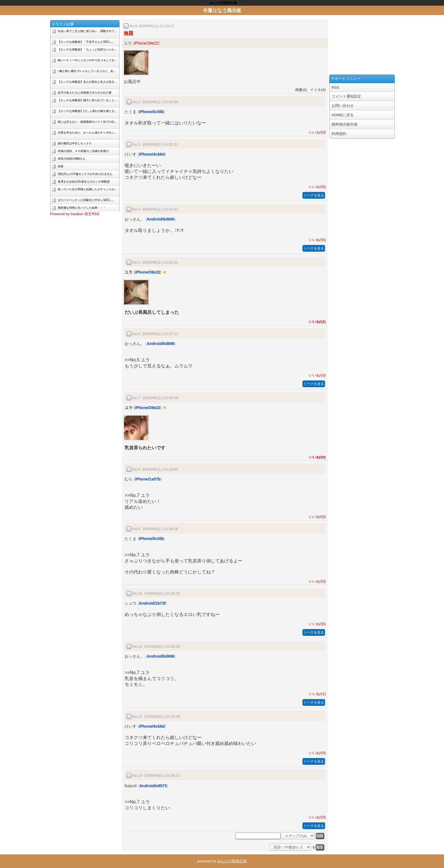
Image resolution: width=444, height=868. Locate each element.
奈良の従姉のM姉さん (72, 159)
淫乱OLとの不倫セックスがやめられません (85, 174)
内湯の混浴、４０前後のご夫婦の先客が (83, 151)
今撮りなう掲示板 (222, 10)
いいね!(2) (316, 322)
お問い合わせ (343, 106)
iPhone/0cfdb (151, 112)
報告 (320, 847)
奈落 (61, 166)
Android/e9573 (153, 786)
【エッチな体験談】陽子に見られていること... (87, 100)
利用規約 (339, 134)
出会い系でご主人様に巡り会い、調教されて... (87, 31)
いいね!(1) (316, 694)
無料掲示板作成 (344, 124)
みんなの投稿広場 (232, 861)
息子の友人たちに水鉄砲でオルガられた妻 (85, 93)
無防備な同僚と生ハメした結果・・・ (82, 208)
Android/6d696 (161, 219)
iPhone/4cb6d (152, 154)
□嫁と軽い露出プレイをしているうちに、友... (87, 71)
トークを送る (314, 195)
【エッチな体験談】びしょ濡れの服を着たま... (87, 111)
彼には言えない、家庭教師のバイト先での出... (87, 122)
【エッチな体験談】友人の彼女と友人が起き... (87, 82)
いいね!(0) (316, 132)
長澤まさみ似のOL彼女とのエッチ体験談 (84, 182)
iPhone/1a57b (148, 479)
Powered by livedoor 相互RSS (75, 214)
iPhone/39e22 (146, 43)
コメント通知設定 (346, 96)
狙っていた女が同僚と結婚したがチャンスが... (87, 189)
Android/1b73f (152, 603)
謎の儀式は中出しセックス (75, 143)
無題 (129, 33)
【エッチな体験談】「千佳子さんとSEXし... (86, 42)
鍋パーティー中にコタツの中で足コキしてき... (87, 60)
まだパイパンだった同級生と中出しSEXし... (86, 200)
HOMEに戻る (343, 115)
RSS (335, 87)
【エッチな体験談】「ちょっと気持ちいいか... (87, 49)
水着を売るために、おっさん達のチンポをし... (87, 133)
